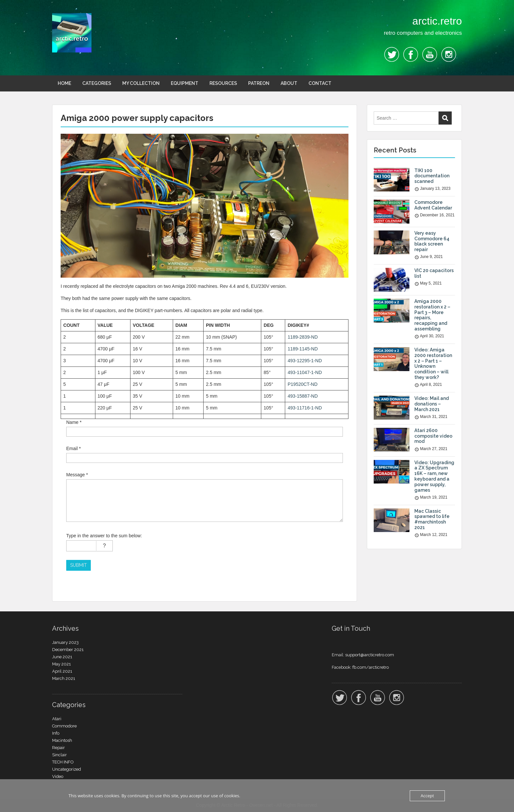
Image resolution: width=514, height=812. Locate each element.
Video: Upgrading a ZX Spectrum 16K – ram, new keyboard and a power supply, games (434, 476)
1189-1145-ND (303, 349)
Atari (57, 719)
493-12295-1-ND (305, 361)
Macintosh (62, 740)
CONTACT (320, 83)
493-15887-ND (303, 396)
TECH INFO (63, 762)
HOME (64, 83)
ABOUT (289, 83)
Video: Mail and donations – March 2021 (432, 404)
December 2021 (68, 650)
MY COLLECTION (141, 83)
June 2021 (62, 657)
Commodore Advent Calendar (433, 205)
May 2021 (61, 664)
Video (58, 776)
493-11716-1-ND (305, 408)
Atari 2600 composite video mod (433, 436)
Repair (59, 748)
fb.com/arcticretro (371, 667)
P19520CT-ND (302, 384)
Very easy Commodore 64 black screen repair (432, 241)
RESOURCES (223, 83)
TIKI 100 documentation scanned (432, 176)
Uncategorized (67, 769)
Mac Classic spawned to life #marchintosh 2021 (432, 519)
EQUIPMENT (185, 83)
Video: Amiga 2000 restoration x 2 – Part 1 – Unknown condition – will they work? (433, 364)
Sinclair (59, 755)
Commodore (64, 726)
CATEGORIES (97, 83)
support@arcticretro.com (370, 655)
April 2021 (62, 671)
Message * (77, 475)
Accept (427, 796)
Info (56, 733)
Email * (73, 448)
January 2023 (65, 642)
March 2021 (64, 678)
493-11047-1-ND (305, 372)
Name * (74, 422)
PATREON (259, 83)
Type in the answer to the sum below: (104, 536)
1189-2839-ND (303, 337)
